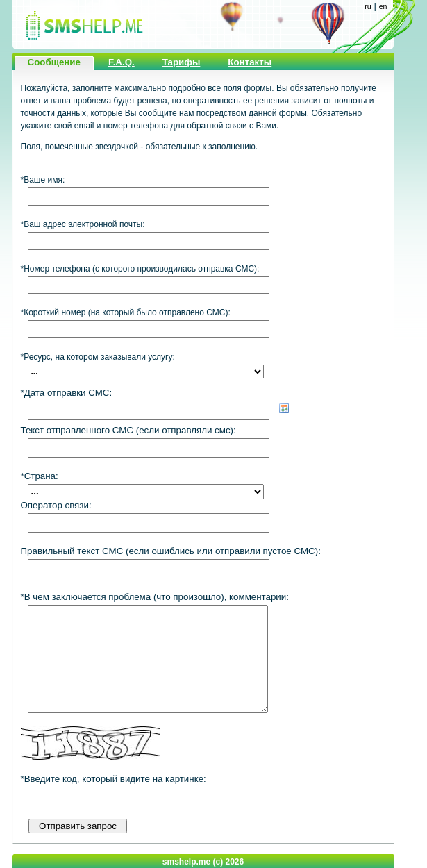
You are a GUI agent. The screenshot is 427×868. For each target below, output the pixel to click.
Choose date (284, 408)
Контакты (250, 62)
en (383, 6)
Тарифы (182, 62)
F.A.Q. (122, 62)
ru (368, 6)
